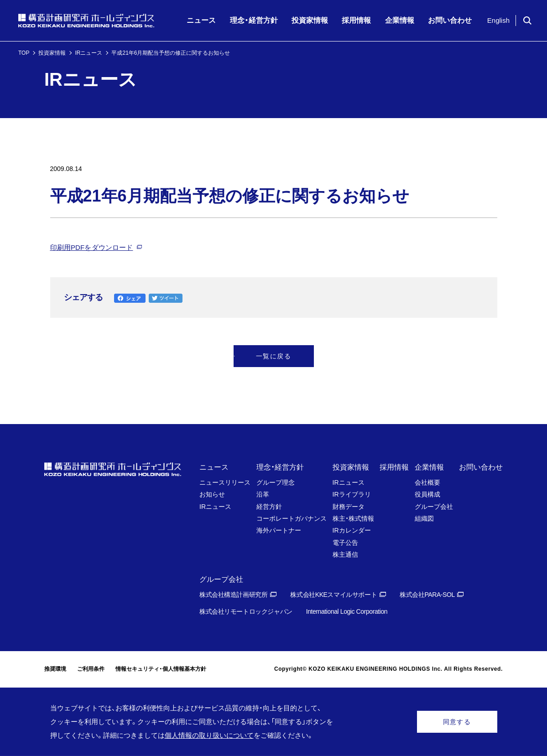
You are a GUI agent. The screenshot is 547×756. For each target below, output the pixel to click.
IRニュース (89, 53)
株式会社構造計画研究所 (233, 595)
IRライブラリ (352, 494)
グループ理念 (276, 482)
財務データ (349, 507)
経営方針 (269, 507)
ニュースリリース (225, 482)
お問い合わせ (481, 467)
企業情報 (429, 467)
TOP (24, 53)
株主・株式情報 (353, 518)
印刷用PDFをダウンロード (92, 247)
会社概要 (427, 482)
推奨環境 (55, 669)
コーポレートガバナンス (292, 518)
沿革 (263, 494)
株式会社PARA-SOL (427, 595)
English (498, 20)
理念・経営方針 (280, 467)
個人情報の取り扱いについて (209, 735)
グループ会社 (434, 507)
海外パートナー (279, 530)
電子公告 (345, 543)
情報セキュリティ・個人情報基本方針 (161, 669)
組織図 (424, 518)
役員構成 (427, 494)
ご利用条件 (91, 669)
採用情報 (394, 467)
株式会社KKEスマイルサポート (333, 595)
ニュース (214, 467)
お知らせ (212, 494)
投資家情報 (52, 53)
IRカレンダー (352, 530)
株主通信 (345, 554)
